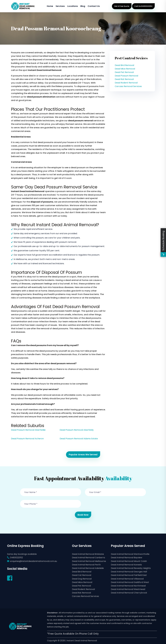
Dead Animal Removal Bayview (127, 558)
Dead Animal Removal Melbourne (89, 561)
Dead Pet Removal (124, 72)
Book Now (83, 515)
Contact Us (94, 6)
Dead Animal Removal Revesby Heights (131, 568)
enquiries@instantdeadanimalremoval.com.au (34, 561)
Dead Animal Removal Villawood (127, 579)
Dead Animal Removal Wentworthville (130, 554)
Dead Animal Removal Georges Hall (129, 572)
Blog (83, 6)
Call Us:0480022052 (143, 6)
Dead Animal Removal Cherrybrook (129, 593)
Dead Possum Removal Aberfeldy (77, 430)
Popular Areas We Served (83, 455)
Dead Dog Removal (82, 579)
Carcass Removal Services (128, 86)
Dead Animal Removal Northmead (128, 586)
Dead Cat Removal (82, 575)
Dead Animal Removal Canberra (88, 558)
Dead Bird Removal (124, 65)
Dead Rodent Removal (126, 83)
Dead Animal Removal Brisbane (88, 554)
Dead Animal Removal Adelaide (88, 568)
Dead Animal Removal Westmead (128, 589)
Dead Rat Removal (124, 79)
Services (60, 6)
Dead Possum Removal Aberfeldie (28, 430)
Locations (73, 6)
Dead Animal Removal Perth (86, 565)
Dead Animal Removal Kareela (126, 565)
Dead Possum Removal (126, 76)
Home (50, 6)
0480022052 (16, 558)
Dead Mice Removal (125, 69)
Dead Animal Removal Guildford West (130, 582)
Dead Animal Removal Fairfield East (129, 575)
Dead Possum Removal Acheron (27, 439)
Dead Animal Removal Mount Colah (129, 561)
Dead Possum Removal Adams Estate (79, 439)
